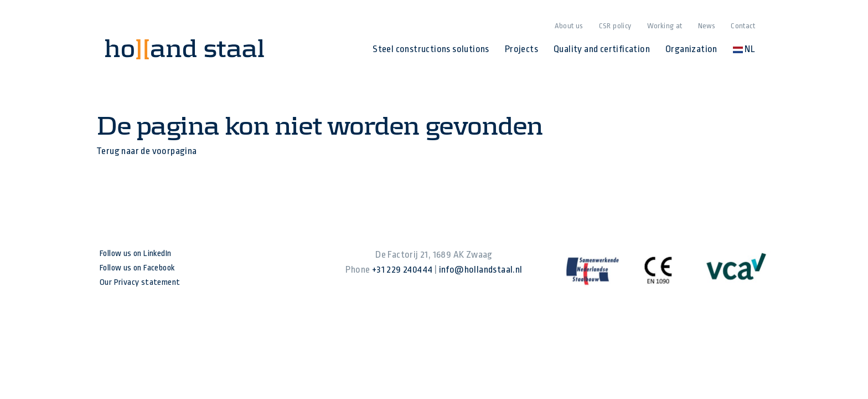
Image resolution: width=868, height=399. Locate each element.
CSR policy (615, 26)
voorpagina (175, 151)
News (707, 26)
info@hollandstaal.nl (481, 270)
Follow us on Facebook (137, 268)
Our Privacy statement (140, 282)
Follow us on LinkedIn (135, 254)
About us (569, 26)
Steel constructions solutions (431, 49)
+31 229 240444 (402, 270)
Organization (691, 49)
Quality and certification (602, 49)
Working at (665, 26)
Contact (743, 26)
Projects (521, 49)
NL (744, 49)
